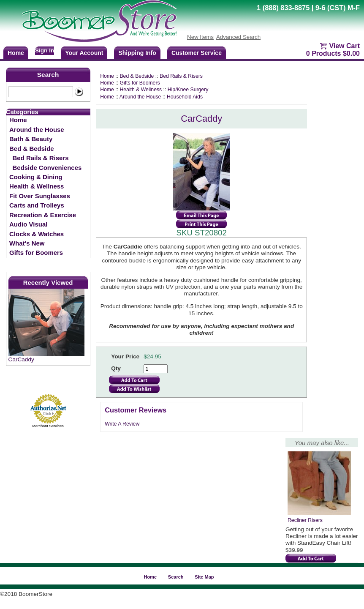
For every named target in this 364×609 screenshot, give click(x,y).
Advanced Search (238, 37)
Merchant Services (48, 426)
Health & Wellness (37, 186)
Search (48, 75)
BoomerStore (100, 21)
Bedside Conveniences (47, 168)
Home (18, 120)
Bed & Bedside (32, 149)
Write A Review (122, 424)
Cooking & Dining (36, 177)
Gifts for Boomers (36, 253)
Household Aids (185, 97)
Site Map (204, 577)
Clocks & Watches (37, 234)
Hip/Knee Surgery (188, 90)
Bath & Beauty (31, 139)
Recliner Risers (305, 520)
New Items (200, 37)
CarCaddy (21, 359)
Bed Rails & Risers (41, 158)
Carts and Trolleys (37, 205)
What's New (27, 243)
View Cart (344, 46)
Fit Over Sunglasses (40, 196)
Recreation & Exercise (43, 215)
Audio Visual (28, 224)
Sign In (45, 51)
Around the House (37, 130)
